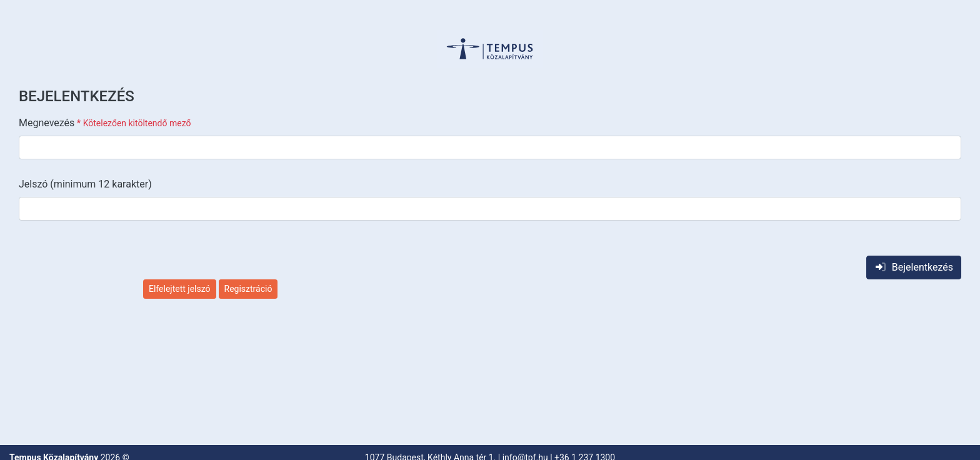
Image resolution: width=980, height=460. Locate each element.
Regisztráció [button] (248, 289)
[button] (490, 49)
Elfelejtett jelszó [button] (180, 289)
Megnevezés (105, 123)
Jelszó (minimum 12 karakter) (85, 184)
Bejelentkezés (914, 267)
